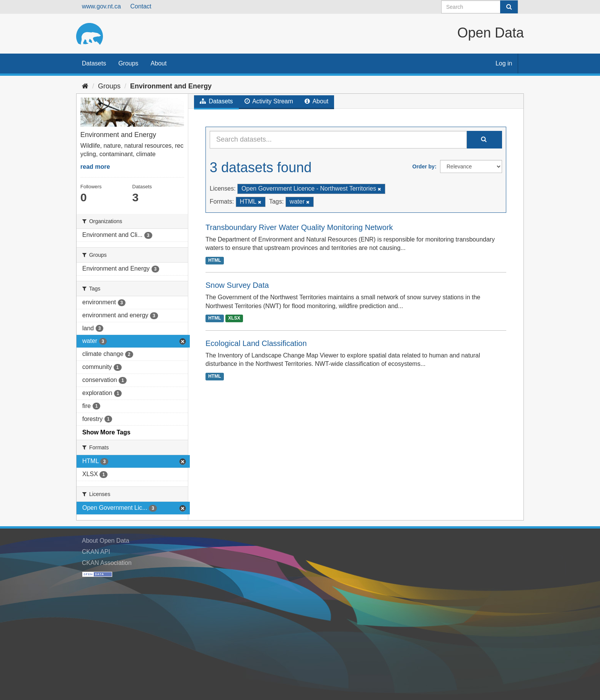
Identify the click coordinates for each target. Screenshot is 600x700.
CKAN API (96, 552)
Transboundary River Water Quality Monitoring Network (299, 227)
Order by (424, 166)
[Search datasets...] (338, 140)
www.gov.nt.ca (101, 6)
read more (95, 167)
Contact (141, 6)
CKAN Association (107, 563)
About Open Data (106, 541)
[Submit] (509, 7)
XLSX (234, 318)
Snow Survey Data (237, 285)
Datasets (94, 63)
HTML (214, 260)
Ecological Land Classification (256, 343)
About (159, 63)
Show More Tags (106, 432)
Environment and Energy (171, 86)
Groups (128, 63)
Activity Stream (269, 101)
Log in (504, 63)
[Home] (85, 86)
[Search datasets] (480, 7)
